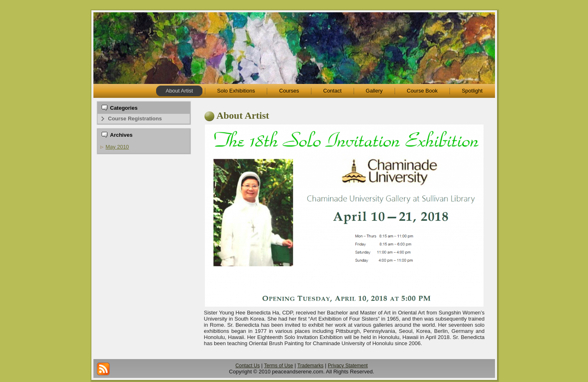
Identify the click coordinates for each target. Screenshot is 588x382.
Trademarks (311, 366)
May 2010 (117, 147)
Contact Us (248, 366)
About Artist (243, 115)
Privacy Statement (348, 366)
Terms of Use (279, 366)
